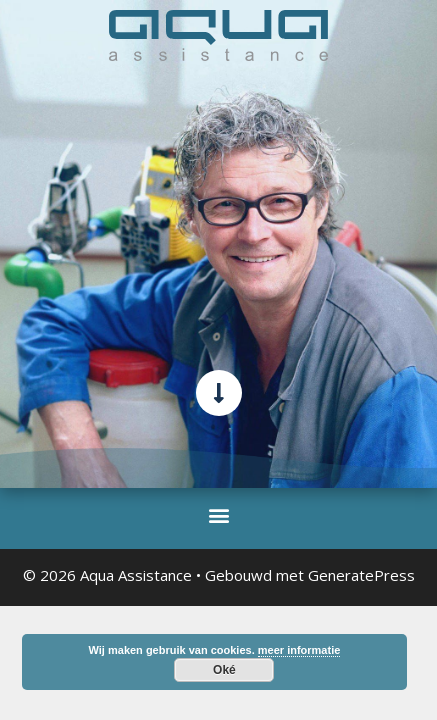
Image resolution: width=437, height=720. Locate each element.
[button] (218, 514)
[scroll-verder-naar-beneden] (219, 393)
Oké (224, 670)
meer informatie (299, 650)
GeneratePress (361, 575)
